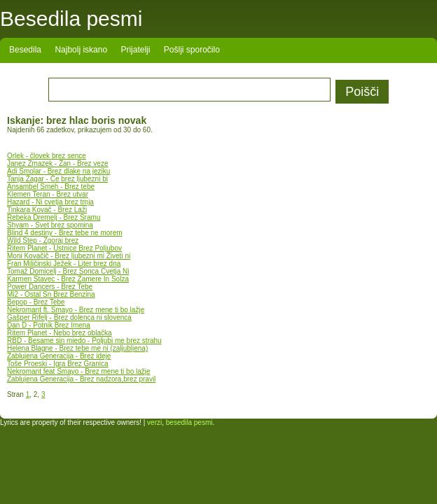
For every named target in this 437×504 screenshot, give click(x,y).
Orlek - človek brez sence (47, 156)
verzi (154, 422)
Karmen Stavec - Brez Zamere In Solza (68, 279)
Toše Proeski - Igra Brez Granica (58, 364)
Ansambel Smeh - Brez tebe (51, 187)
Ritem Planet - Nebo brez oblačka (60, 333)
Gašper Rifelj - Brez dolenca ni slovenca (69, 317)
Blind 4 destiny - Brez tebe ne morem (65, 233)
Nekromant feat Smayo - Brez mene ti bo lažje (79, 371)
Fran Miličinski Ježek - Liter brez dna (64, 264)
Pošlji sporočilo (192, 50)
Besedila (25, 50)
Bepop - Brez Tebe (36, 302)
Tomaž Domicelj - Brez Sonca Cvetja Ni (68, 271)
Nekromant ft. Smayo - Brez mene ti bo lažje (76, 310)
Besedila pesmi (71, 19)
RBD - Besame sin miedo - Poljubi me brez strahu (84, 341)
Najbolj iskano (81, 50)
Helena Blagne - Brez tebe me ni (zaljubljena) (77, 348)
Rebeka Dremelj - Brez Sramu (54, 217)
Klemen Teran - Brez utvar (48, 194)
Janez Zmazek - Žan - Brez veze (58, 163)
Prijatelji (135, 50)
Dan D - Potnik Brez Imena (49, 325)
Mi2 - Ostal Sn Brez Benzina (51, 294)
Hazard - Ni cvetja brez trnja (50, 202)
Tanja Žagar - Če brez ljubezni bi (57, 179)
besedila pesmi (189, 422)
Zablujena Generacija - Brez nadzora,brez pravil (81, 379)
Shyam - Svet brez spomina (50, 225)
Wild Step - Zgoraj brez (43, 240)
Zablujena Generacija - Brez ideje (59, 356)
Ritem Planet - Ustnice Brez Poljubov (64, 248)
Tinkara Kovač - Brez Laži (47, 210)
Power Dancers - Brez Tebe (50, 287)
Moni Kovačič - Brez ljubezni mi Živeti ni (69, 256)
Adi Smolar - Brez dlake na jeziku (58, 171)
